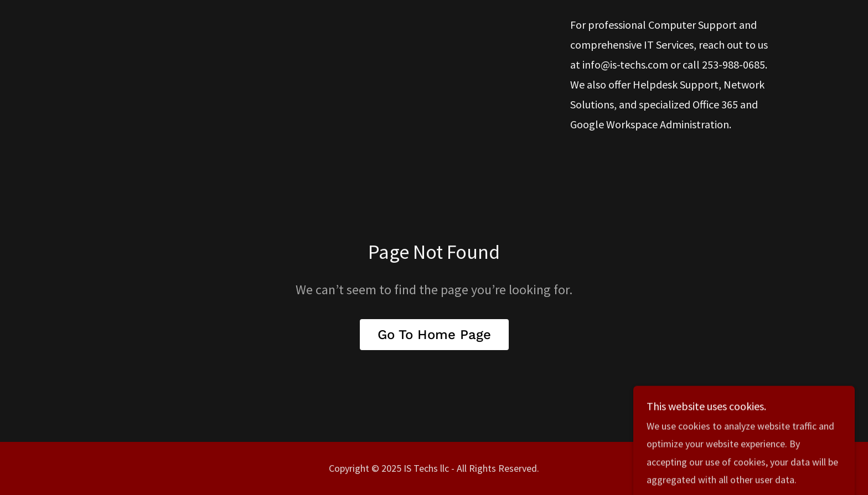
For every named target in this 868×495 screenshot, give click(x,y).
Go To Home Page (434, 335)
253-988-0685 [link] (733, 64)
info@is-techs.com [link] (625, 64)
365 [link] (730, 104)
